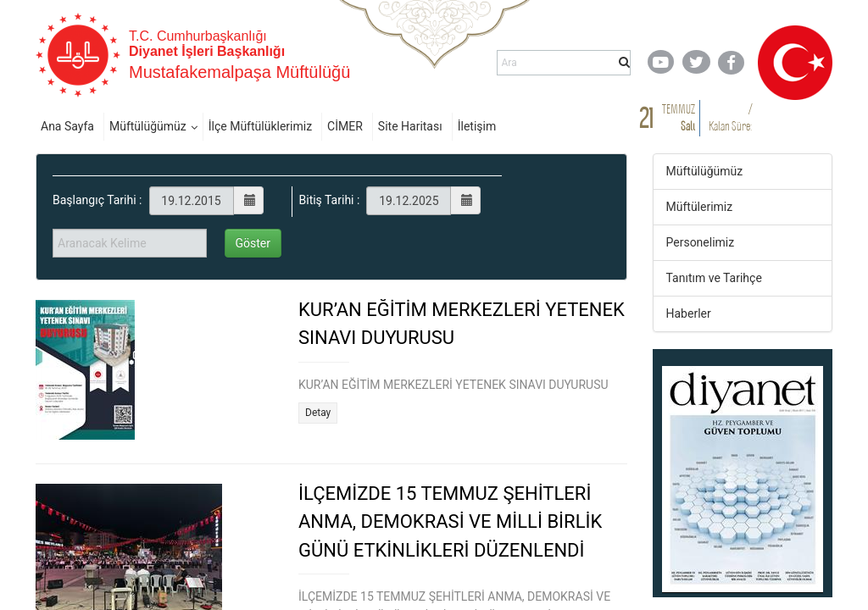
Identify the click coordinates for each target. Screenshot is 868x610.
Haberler (689, 313)
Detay (318, 413)
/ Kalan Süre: (730, 117)
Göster (253, 243)
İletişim (477, 126)
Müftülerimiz (700, 207)
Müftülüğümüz (148, 126)
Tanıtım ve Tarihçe (714, 278)
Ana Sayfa (67, 126)
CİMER (345, 126)
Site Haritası (410, 126)
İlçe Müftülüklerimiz (260, 126)
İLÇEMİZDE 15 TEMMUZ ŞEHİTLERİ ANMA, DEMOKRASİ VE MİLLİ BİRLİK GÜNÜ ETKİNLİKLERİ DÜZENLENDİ (450, 522)
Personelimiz (701, 242)
